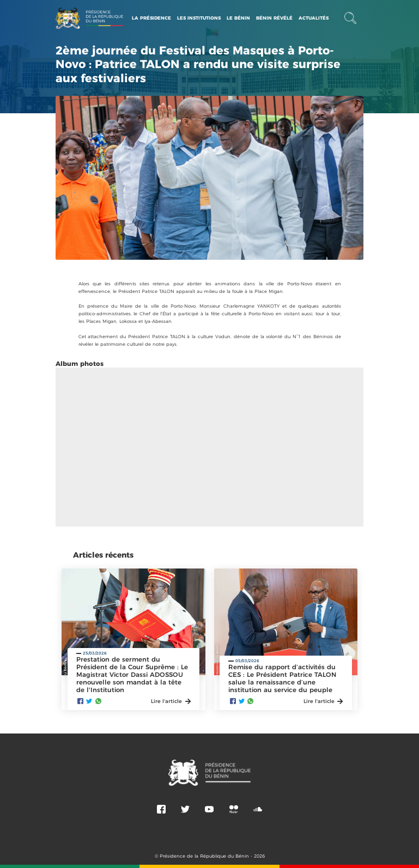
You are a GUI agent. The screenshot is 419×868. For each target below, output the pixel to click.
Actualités (314, 25)
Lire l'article (171, 701)
